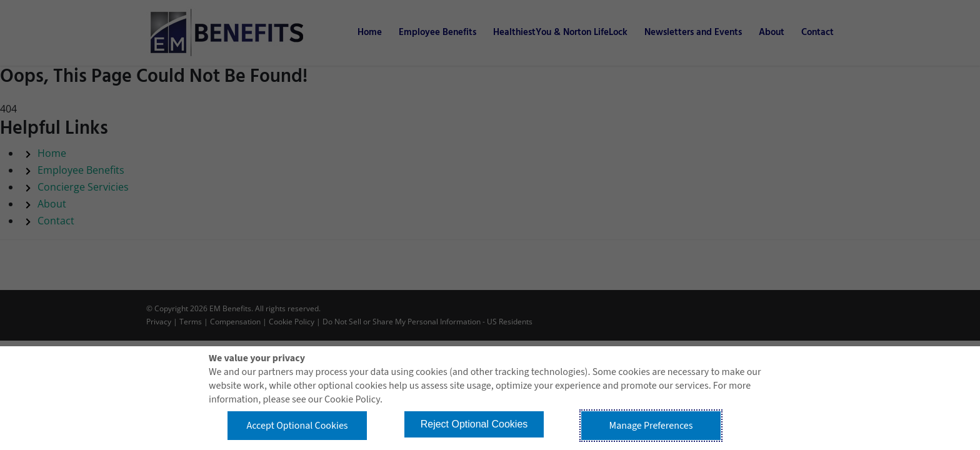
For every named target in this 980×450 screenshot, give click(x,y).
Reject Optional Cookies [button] (474, 424)
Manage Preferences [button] (651, 426)
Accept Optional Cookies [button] (297, 426)
